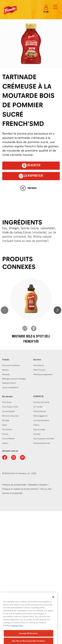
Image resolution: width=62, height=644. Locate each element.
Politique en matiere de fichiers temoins (20, 489)
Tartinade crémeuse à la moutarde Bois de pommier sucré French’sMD (31, 44)
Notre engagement (40, 416)
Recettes (37, 360)
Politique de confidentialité (14, 485)
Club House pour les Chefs (44, 439)
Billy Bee (6, 420)
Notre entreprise (40, 411)
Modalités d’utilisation (38, 485)
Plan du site (46, 489)
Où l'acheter (38, 407)
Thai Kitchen (7, 430)
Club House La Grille (10, 407)
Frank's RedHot (8, 439)
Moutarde (6, 374)
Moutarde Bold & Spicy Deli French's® (31, 339)
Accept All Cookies (29, 640)
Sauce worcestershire (10, 388)
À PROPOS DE (38, 397)
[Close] (53, 604)
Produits (6, 360)
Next (57, 310)
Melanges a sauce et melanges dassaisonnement (14, 381)
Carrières (37, 434)
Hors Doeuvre (39, 365)
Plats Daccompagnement (43, 374)
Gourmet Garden (9, 411)
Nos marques (8, 397)
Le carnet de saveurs (41, 420)
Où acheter (31, 166)
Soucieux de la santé (41, 402)
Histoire (36, 425)
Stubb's (5, 443)
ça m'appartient (31, 176)
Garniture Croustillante (11, 365)
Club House (7, 402)
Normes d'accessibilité (12, 493)
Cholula (5, 434)
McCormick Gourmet (10, 416)
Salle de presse (39, 430)
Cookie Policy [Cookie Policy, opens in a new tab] (17, 632)
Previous (5, 310)
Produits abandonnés (42, 443)
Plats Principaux (40, 370)
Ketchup (6, 370)
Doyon (5, 425)
